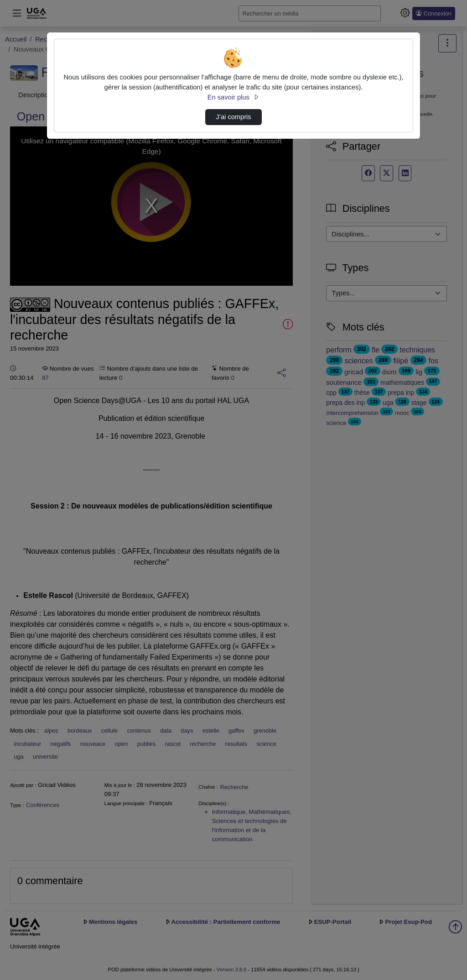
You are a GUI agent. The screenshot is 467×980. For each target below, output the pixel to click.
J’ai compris (233, 117)
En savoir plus (233, 97)
